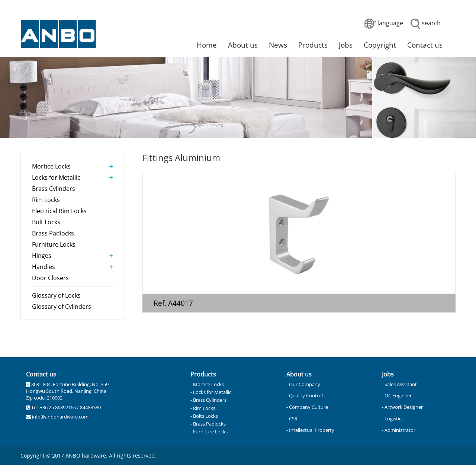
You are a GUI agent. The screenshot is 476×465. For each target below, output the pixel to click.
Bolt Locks (46, 222)
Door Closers (50, 278)
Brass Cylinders (54, 189)
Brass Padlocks (53, 233)
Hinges (42, 256)
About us (243, 45)
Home (207, 45)
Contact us (425, 45)
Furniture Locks (54, 244)
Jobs (346, 45)
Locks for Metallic (56, 177)
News (278, 45)
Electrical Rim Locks (59, 211)
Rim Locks (46, 200)
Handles (44, 267)
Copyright (380, 45)
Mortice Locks (51, 166)
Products (313, 45)
